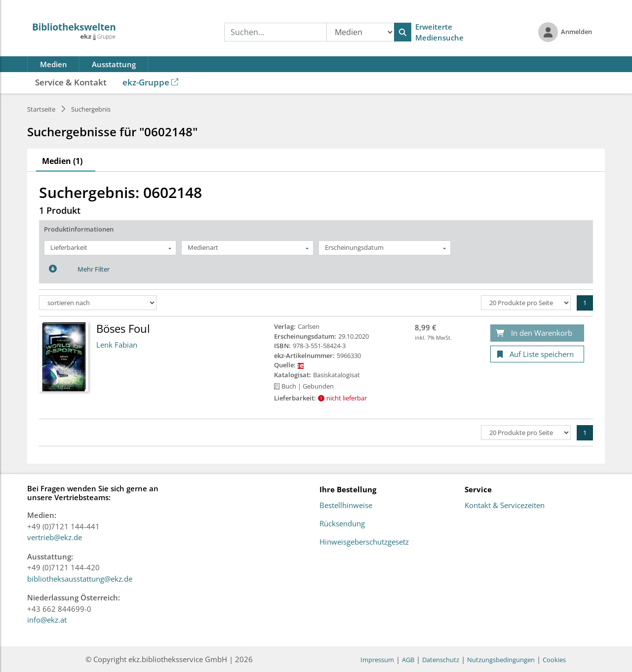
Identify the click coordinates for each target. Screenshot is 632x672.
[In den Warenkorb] (537, 333)
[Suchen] (403, 32)
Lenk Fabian (117, 345)
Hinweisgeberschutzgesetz (364, 542)
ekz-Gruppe (150, 82)
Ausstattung (114, 64)
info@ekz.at (47, 620)
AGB (408, 660)
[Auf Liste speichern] (537, 354)
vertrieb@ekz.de (55, 537)
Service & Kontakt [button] (71, 82)
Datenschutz (441, 660)
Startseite (41, 109)
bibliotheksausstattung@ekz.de (80, 579)
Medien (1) (62, 161)
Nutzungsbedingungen (501, 660)
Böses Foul (123, 328)
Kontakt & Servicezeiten (505, 506)
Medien (54, 64)
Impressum (377, 660)
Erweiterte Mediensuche (439, 32)
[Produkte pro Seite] (526, 303)
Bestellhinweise (346, 506)
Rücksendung (342, 524)
